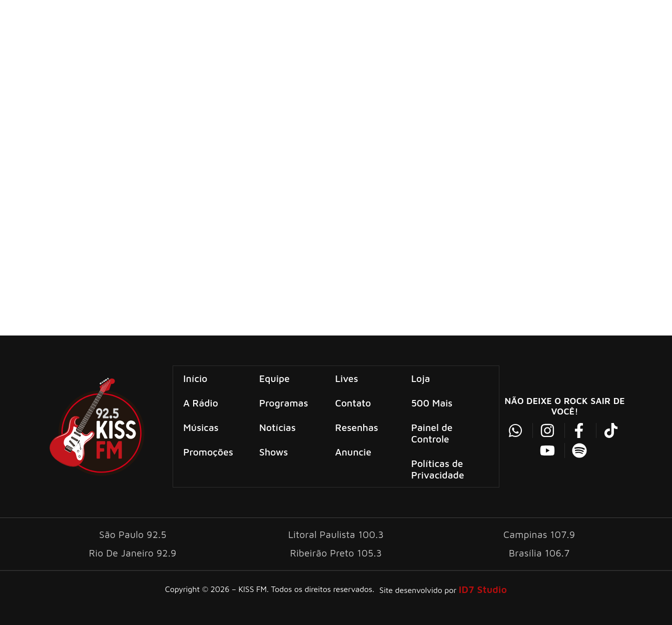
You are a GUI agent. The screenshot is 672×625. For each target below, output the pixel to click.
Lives (347, 378)
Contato (353, 402)
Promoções (209, 451)
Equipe (275, 378)
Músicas (201, 427)
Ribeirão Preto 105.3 (336, 552)
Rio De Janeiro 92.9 (133, 552)
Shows (274, 451)
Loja (420, 378)
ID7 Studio (483, 588)
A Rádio (201, 402)
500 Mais (432, 402)
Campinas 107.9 (539, 533)
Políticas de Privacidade (437, 468)
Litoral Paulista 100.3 (336, 533)
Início (196, 378)
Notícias (278, 427)
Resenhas (357, 427)
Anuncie (353, 451)
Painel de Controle (432, 432)
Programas (284, 402)
